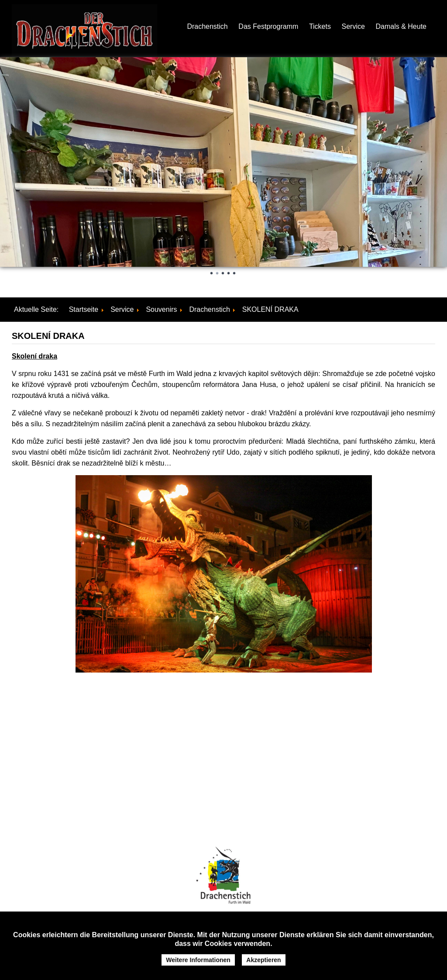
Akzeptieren (263, 960)
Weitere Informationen (198, 960)
